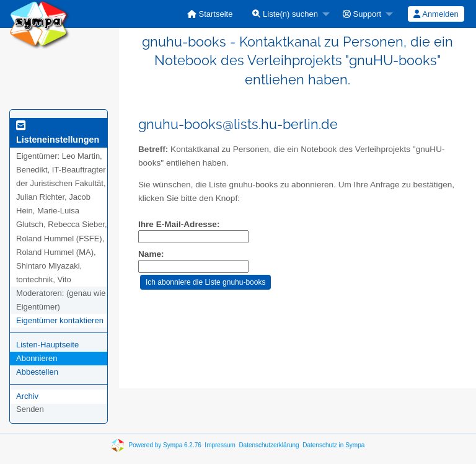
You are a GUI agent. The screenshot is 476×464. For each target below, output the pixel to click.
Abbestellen (37, 372)
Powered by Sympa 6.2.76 (165, 444)
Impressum (220, 444)
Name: (151, 254)
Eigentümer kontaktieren (60, 320)
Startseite (210, 14)
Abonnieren (37, 358)
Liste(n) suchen (285, 14)
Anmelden (436, 14)
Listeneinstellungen (58, 135)
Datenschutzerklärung (269, 444)
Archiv (27, 396)
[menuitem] (210, 14)
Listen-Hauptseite (47, 345)
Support (362, 14)
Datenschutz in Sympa (333, 444)
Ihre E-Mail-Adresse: (179, 224)
